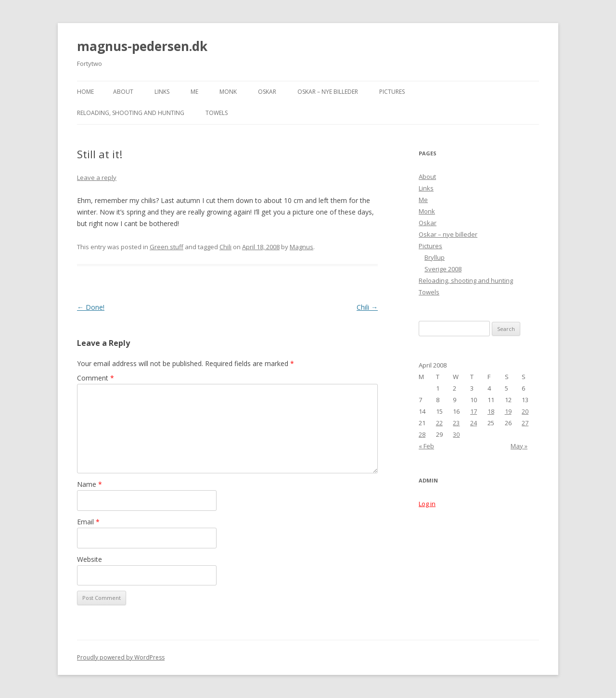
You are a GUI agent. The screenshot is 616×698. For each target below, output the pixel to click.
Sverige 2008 (443, 269)
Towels (217, 113)
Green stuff (167, 247)
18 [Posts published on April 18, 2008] (491, 411)
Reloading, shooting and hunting (131, 113)
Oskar (267, 92)
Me (194, 92)
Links (162, 92)
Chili (225, 247)
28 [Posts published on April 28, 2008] (422, 434)
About (123, 92)
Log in (427, 504)
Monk (228, 92)
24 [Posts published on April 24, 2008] (474, 423)
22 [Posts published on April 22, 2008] (439, 423)
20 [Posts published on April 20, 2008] (525, 411)
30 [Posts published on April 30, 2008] (456, 434)
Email (88, 522)
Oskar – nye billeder (328, 92)
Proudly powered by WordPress (121, 657)
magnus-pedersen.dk (142, 46)
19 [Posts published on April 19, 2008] (508, 411)
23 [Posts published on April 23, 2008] (456, 423)
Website (90, 559)
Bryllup (435, 257)
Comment (96, 378)
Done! (91, 307)
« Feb (426, 446)
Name (90, 484)
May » (519, 446)
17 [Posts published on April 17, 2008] (474, 411)
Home (85, 92)
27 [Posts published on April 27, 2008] (525, 423)
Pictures (392, 92)
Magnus (302, 247)
